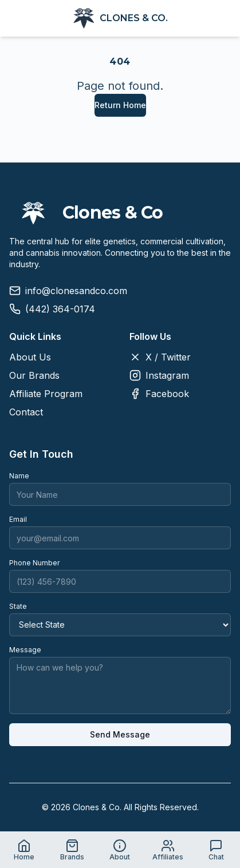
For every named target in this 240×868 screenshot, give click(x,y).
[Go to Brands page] (72, 850)
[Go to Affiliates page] (168, 850)
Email (18, 519)
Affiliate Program (46, 394)
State (18, 606)
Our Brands (34, 375)
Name (19, 476)
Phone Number (34, 563)
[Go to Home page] (24, 850)
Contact (26, 412)
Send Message (120, 734)
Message (25, 650)
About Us (30, 357)
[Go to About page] (120, 850)
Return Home (120, 105)
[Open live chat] (216, 850)
